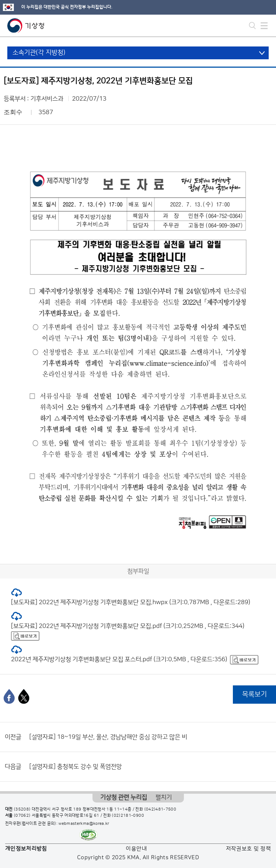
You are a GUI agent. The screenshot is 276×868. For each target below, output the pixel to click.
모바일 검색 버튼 (252, 26)
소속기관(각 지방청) (39, 53)
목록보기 (254, 694)
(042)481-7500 (160, 809)
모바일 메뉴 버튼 (264, 26)
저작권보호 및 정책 (249, 849)
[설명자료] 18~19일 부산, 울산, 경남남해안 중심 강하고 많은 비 (108, 737)
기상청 (26, 26)
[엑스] (24, 696)
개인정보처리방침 (26, 849)
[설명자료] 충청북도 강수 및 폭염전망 (75, 767)
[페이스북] (9, 696)
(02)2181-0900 (128, 816)
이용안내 (136, 849)
